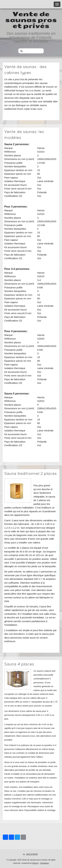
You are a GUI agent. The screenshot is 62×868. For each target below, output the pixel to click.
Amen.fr (35, 863)
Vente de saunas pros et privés (31, 20)
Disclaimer (45, 863)
